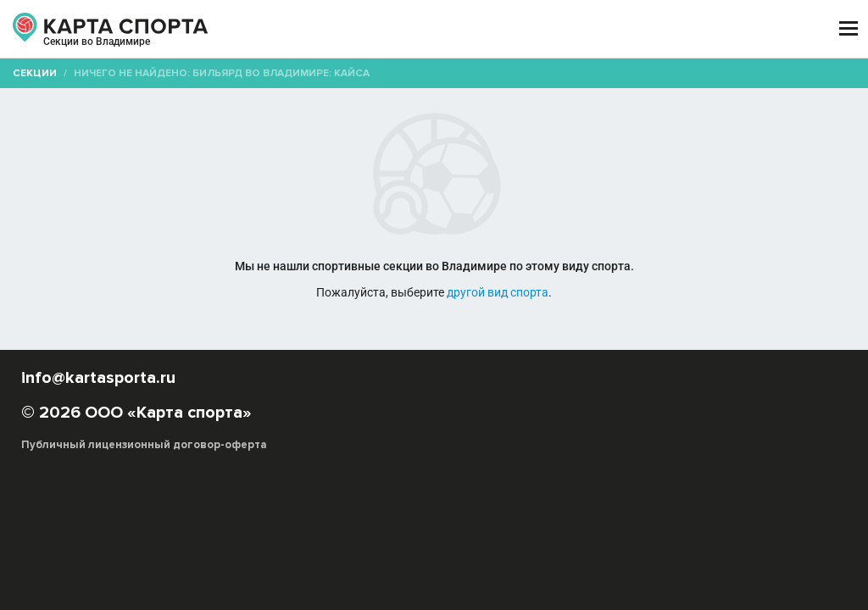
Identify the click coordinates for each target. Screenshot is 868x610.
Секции (35, 73)
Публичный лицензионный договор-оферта (144, 445)
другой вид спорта (498, 292)
